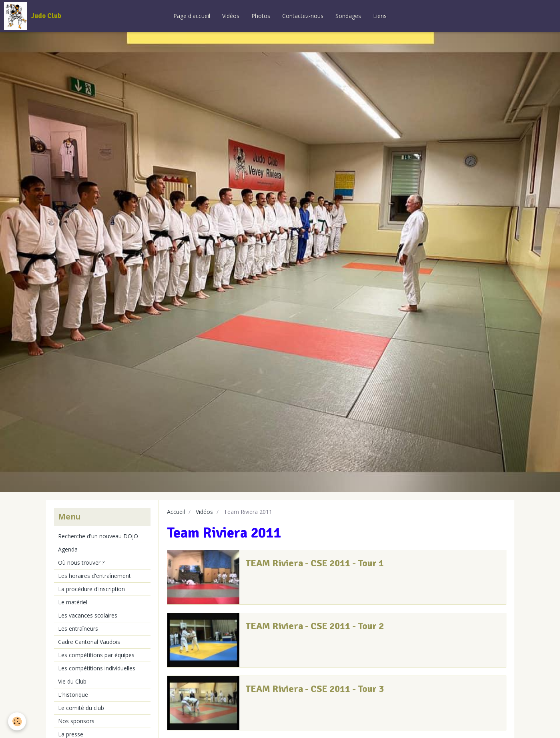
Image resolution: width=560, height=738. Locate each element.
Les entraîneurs (78, 629)
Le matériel (73, 602)
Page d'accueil (192, 16)
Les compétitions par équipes (96, 655)
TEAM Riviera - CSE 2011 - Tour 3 (315, 689)
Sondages (348, 16)
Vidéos (231, 16)
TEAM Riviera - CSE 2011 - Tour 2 (315, 626)
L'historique (73, 695)
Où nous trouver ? (81, 563)
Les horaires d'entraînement (94, 576)
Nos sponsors (76, 721)
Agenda (68, 549)
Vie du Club (72, 681)
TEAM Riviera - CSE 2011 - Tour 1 (315, 563)
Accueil (176, 512)
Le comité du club (81, 708)
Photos (261, 16)
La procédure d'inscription (91, 589)
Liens (380, 16)
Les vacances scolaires (88, 615)
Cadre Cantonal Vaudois (89, 642)
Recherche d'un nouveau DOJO (98, 536)
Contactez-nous (303, 16)
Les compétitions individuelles (97, 668)
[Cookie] (17, 721)
